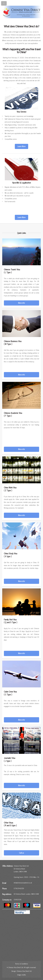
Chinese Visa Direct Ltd (24, 971)
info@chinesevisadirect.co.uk (23, 883)
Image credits (22, 975)
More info (21, 303)
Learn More (21, 146)
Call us (21, 853)
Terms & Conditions (22, 964)
